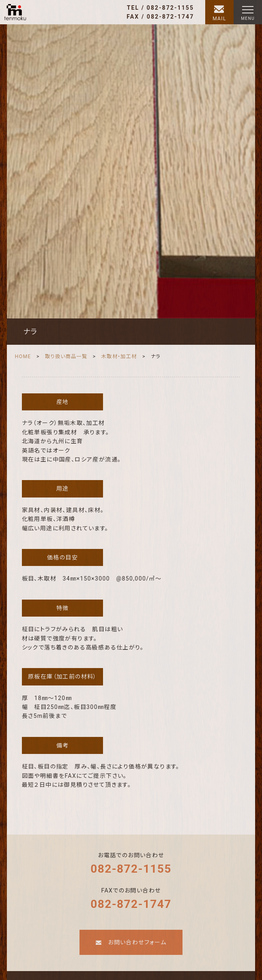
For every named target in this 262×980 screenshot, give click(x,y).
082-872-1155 (131, 869)
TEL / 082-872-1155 (160, 8)
